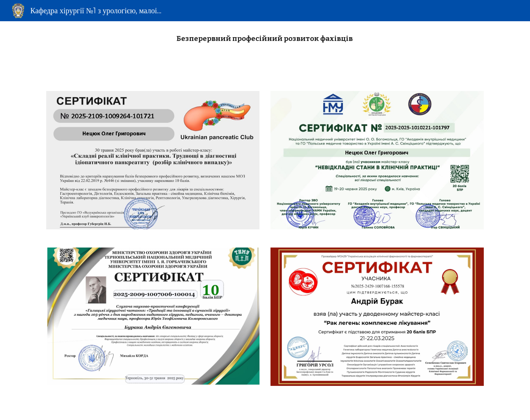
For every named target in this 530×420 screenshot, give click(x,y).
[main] (265, 39)
